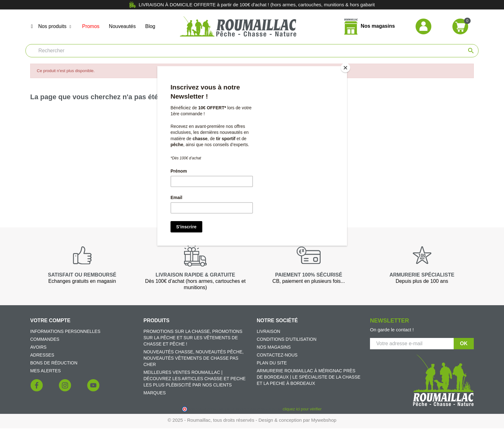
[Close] (345, 68)
